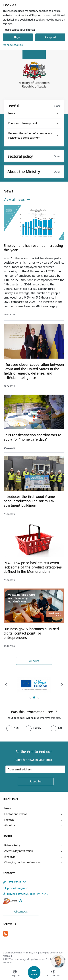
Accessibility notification (19, 851)
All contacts (21, 912)
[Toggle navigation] (34, 972)
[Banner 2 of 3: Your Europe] (34, 685)
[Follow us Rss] (5, 934)
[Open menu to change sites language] (15, 974)
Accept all (50, 37)
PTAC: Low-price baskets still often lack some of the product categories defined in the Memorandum (33, 567)
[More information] (20, 901)
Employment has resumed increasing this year (33, 248)
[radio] (12, 728)
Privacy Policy (12, 845)
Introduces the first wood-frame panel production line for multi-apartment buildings (29, 501)
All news (34, 661)
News (8, 808)
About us (10, 825)
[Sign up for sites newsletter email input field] (35, 769)
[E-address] (10, 901)
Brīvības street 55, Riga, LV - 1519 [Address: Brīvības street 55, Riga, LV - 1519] (28, 894)
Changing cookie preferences (22, 862)
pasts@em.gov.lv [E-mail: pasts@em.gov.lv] (17, 888)
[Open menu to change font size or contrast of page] (53, 974)
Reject (18, 37)
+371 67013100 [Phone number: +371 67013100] (17, 882)
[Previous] (6, 685)
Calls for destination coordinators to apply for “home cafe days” (32, 437)
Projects (9, 820)
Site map (10, 857)
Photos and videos (16, 814)
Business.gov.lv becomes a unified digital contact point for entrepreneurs (31, 633)
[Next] (62, 685)
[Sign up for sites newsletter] (35, 782)
